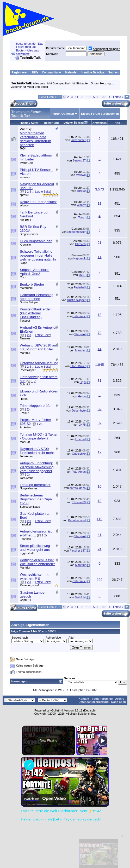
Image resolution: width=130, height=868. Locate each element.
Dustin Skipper (29, 302)
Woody (24, 205)
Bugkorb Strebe (32, 284)
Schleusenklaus (30, 507)
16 (100, 486)
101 (88, 97)
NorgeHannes (29, 488)
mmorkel (25, 524)
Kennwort (52, 54)
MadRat (25, 442)
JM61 (82, 275)
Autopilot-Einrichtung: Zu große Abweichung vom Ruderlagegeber (37, 467)
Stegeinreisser (29, 234)
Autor (35, 123)
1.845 (99, 365)
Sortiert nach (20, 638)
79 (100, 333)
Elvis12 (24, 413)
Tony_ (82, 217)
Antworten (100, 123)
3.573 (99, 189)
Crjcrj (23, 277)
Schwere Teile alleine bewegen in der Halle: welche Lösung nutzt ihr (38, 255)
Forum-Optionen (63, 114)
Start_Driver (78, 366)
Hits (117, 123)
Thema (24, 123)
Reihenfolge (53, 638)
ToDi (23, 148)
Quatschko (79, 454)
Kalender (72, 72)
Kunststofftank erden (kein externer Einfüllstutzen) (36, 313)
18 (100, 315)
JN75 (82, 425)
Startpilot (80, 334)
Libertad (81, 439)
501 (96, 97)
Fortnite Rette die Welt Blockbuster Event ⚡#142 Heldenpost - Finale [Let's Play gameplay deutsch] (64, 765)
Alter (72, 638)
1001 (103, 97)
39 (100, 423)
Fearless (25, 539)
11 (77, 97)
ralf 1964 (25, 220)
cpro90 (24, 195)
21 (100, 243)
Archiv (120, 699)
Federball (80, 287)
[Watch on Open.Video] (45, 799)
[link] (29, 765)
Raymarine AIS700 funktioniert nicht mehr (37, 451)
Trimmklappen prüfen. (37, 406)
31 (100, 381)
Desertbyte (79, 410)
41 (100, 535)
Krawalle (25, 245)
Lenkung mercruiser (35, 485)
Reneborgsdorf (29, 585)
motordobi (26, 288)
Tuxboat (25, 321)
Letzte (118, 97)
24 (100, 549)
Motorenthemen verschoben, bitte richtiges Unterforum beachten (35, 139)
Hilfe (35, 72)
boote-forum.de (102, 699)
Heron (24, 399)
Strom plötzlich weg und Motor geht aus (35, 548)
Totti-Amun (27, 456)
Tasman (25, 338)
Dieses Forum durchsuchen (100, 114)
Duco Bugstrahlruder (36, 241)
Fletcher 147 (78, 551)
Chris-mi (80, 244)
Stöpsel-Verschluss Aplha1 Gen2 (35, 272)
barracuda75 (78, 488)
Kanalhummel (77, 520)
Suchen (113, 72)
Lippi (83, 382)
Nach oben (119, 702)
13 (100, 501)
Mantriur (25, 353)
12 (100, 452)
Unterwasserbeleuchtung (39, 363)
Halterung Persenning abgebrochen (37, 297)
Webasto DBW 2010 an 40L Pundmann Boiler (38, 347)
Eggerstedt (27, 553)
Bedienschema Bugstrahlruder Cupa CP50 (36, 499)
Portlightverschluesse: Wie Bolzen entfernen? (37, 562)
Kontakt (84, 699)
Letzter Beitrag (74, 123)
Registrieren (20, 72)
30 (100, 470)
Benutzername (55, 48)
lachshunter (78, 140)
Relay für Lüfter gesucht (38, 202)
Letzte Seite (43, 192)
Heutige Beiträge (93, 72)
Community (52, 72)
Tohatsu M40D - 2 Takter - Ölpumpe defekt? (39, 436)
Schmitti (25, 384)
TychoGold (27, 163)
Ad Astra (25, 427)
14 (100, 349)
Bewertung (51, 123)
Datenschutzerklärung (94, 702)
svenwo (25, 177)
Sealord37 (79, 160)
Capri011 (26, 600)
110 (100, 519)
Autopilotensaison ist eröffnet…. (36, 533)
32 (100, 409)
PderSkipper (28, 370)
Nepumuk (80, 258)
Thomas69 (79, 502)
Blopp (23, 263)
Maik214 (80, 597)
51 (82, 97)
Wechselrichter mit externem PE (34, 576)
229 (100, 580)
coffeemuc (79, 316)
